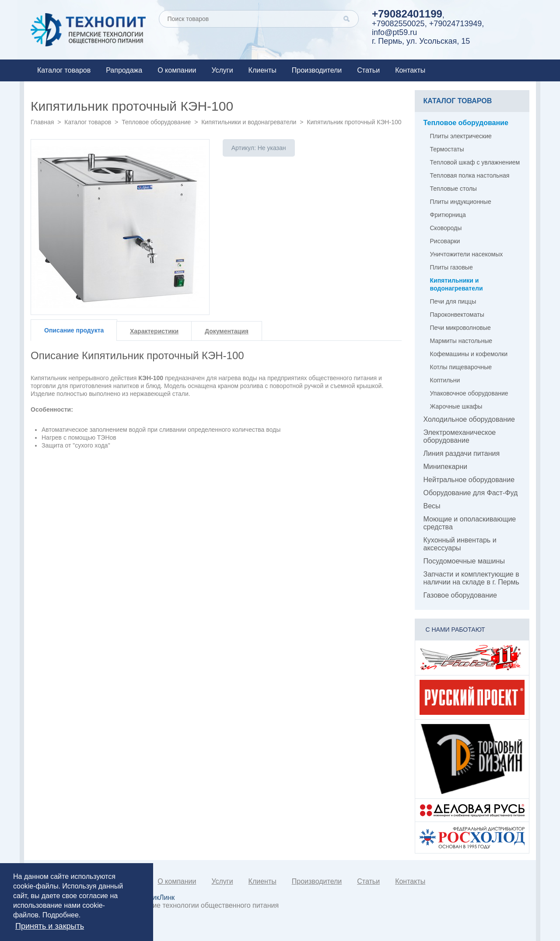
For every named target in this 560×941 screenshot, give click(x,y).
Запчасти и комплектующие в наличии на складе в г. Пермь (471, 578)
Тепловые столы (453, 189)
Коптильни (445, 380)
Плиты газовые (451, 267)
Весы (432, 506)
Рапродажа (124, 70)
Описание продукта (74, 330)
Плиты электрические (461, 136)
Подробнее (61, 915)
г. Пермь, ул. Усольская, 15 (421, 41)
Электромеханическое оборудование (460, 436)
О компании (177, 70)
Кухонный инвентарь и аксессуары (460, 544)
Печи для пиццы (453, 301)
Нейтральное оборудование (469, 480)
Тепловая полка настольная (470, 175)
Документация (227, 331)
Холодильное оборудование (469, 419)
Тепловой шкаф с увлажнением (475, 162)
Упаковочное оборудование (469, 393)
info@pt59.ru (394, 32)
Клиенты (262, 70)
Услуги (222, 70)
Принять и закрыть (50, 926)
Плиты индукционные (461, 202)
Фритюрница (448, 215)
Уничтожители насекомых (467, 254)
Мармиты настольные (461, 341)
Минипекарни (446, 467)
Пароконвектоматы (457, 315)
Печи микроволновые (460, 328)
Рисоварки (445, 241)
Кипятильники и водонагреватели (249, 122)
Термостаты (447, 149)
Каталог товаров (64, 70)
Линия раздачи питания (462, 453)
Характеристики (154, 331)
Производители (317, 70)
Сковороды (446, 228)
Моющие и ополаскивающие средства (470, 523)
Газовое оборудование (460, 595)
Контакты (410, 70)
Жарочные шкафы (456, 406)
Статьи (368, 70)
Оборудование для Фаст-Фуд (471, 493)
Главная (42, 122)
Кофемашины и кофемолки (469, 354)
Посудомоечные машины (464, 561)
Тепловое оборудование (156, 122)
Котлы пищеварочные (461, 367)
